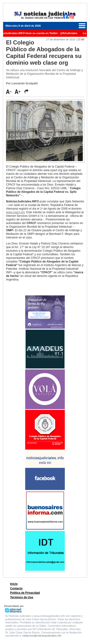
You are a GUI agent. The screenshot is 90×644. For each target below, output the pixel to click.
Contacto (16, 588)
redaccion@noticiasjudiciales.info (42, 636)
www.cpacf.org (15, 212)
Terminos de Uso (22, 597)
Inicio (14, 584)
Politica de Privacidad (25, 593)
